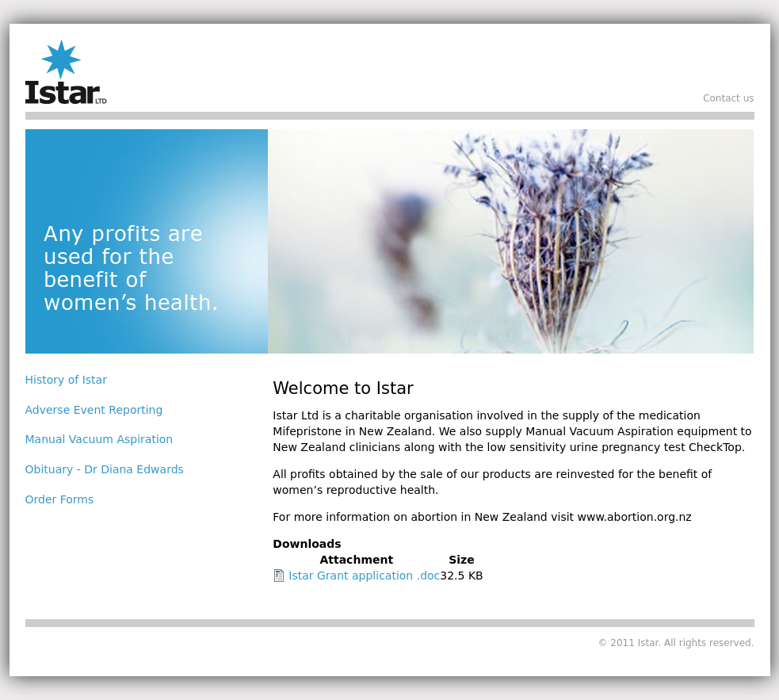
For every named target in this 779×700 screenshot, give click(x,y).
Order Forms (60, 499)
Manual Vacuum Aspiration (99, 439)
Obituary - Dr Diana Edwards (105, 469)
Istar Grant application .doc (364, 576)
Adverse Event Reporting (94, 410)
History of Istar (66, 380)
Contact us (728, 98)
